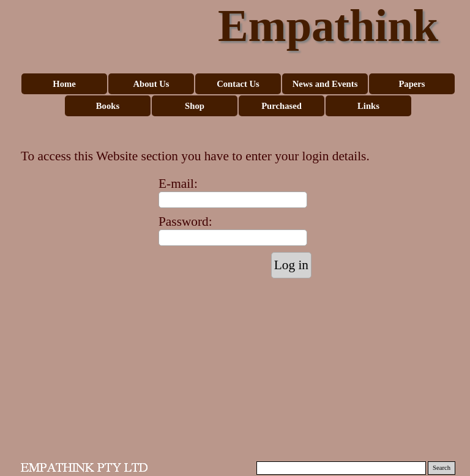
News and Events (325, 84)
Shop (195, 106)
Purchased (282, 106)
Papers (412, 84)
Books (108, 106)
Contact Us (238, 84)
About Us (151, 84)
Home (64, 84)
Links (368, 106)
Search (442, 468)
